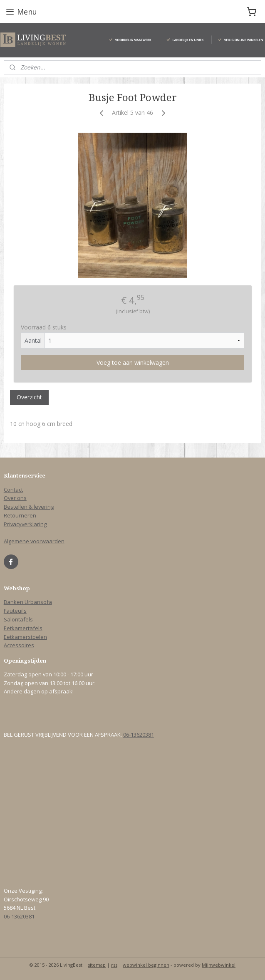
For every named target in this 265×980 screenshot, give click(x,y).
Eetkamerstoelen (25, 637)
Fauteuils (15, 611)
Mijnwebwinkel (219, 965)
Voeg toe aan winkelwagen (133, 363)
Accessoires (19, 645)
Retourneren (20, 515)
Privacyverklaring (25, 524)
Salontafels (18, 619)
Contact (13, 490)
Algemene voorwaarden (34, 541)
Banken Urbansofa (28, 602)
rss (114, 965)
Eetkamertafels (23, 628)
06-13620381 (139, 735)
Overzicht (29, 397)
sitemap (97, 965)
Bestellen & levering (29, 507)
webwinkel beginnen (146, 965)
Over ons (15, 498)
